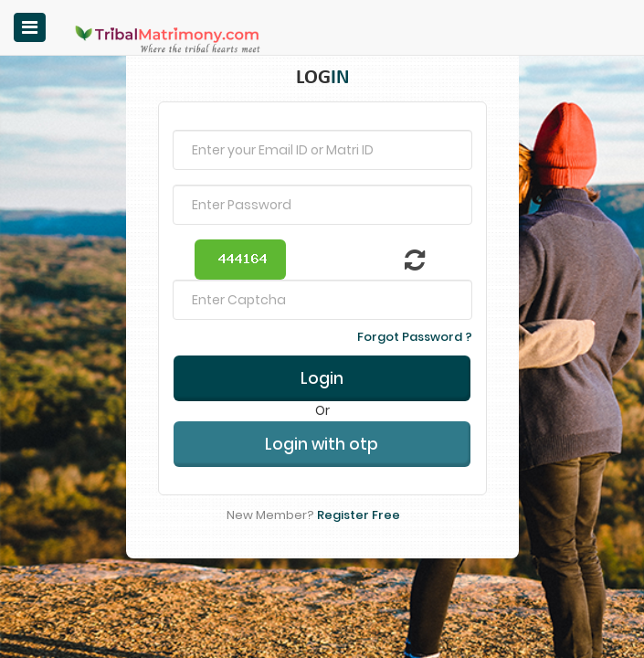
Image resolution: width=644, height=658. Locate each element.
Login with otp (322, 413)
